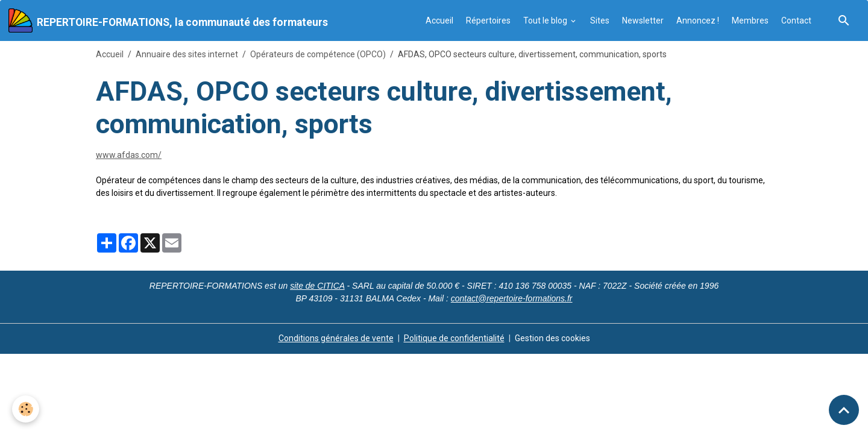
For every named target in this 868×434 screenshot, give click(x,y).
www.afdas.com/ (129, 155)
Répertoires (488, 20)
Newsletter (643, 20)
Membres (750, 20)
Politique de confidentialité (454, 338)
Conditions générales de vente (336, 338)
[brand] (168, 20)
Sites (600, 20)
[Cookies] (26, 409)
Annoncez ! (698, 20)
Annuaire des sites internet (187, 54)
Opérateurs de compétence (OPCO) (318, 54)
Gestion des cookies (552, 338)
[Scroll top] (844, 410)
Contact (796, 20)
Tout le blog (546, 20)
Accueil (439, 20)
